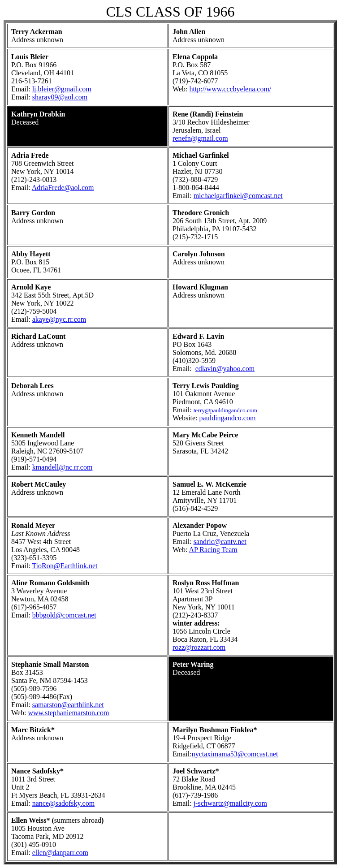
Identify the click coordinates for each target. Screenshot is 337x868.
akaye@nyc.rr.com (59, 319)
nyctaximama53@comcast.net (235, 754)
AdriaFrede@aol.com (63, 188)
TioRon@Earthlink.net (65, 566)
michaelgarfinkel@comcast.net (238, 196)
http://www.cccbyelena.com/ (230, 89)
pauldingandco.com (228, 418)
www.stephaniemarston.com (68, 713)
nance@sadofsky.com (63, 803)
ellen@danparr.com (60, 853)
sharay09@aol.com (60, 97)
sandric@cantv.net (220, 542)
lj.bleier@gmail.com (62, 89)
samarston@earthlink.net (68, 705)
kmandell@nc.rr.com (63, 467)
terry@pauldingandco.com (225, 410)
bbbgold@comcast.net (64, 615)
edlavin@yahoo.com (225, 369)
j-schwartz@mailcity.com (230, 803)
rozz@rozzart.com (199, 647)
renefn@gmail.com (200, 138)
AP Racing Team (213, 550)
